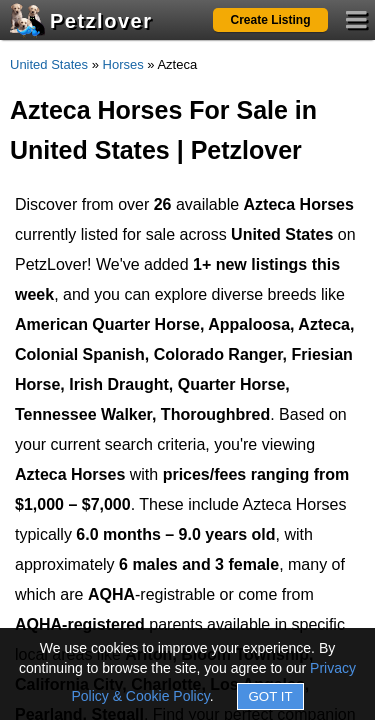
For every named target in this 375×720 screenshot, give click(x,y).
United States (49, 64)
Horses (123, 64)
